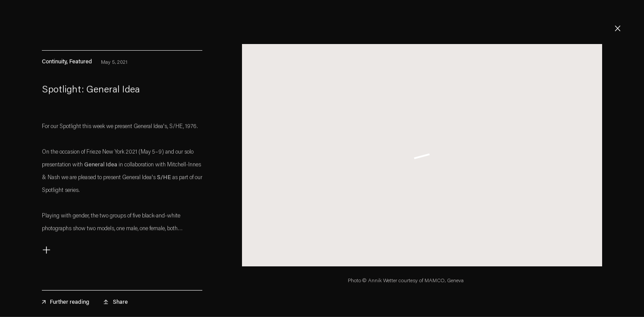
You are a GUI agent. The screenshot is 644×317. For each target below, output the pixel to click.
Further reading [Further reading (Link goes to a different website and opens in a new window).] (65, 305)
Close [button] (618, 29)
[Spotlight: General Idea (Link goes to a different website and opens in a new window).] (122, 93)
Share (120, 304)
